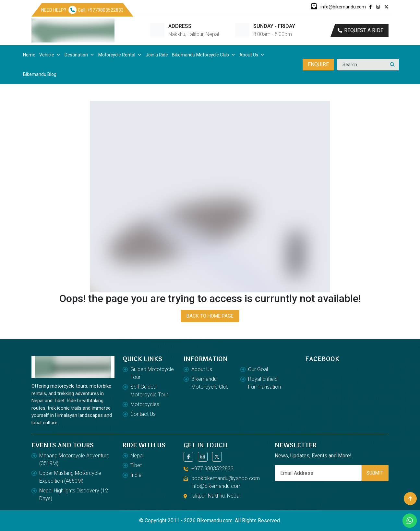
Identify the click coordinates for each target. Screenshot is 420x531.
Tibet (136, 465)
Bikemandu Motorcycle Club (204, 55)
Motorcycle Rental (120, 55)
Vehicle (50, 55)
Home (29, 55)
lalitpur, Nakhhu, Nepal (216, 496)
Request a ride (360, 30)
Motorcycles (145, 404)
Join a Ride (157, 55)
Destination (79, 55)
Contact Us (143, 414)
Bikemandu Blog (40, 74)
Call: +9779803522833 (96, 10)
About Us (252, 55)
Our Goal (258, 369)
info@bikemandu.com (338, 7)
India (136, 475)
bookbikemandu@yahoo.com (226, 478)
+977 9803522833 (212, 469)
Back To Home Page (210, 316)
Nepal (137, 456)
